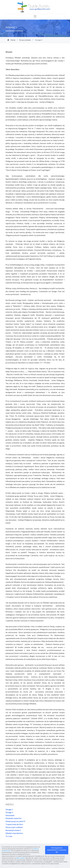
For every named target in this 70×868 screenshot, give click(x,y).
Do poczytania (25, 40)
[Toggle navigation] (35, 16)
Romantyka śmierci (13, 830)
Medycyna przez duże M (15, 821)
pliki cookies (21, 858)
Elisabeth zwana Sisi (13, 818)
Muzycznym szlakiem (14, 827)
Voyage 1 (9, 809)
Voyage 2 (9, 812)
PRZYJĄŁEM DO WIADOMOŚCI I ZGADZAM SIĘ (57, 850)
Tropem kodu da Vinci (14, 824)
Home (13, 40)
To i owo (9, 836)
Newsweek (10, 815)
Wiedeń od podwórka (14, 833)
